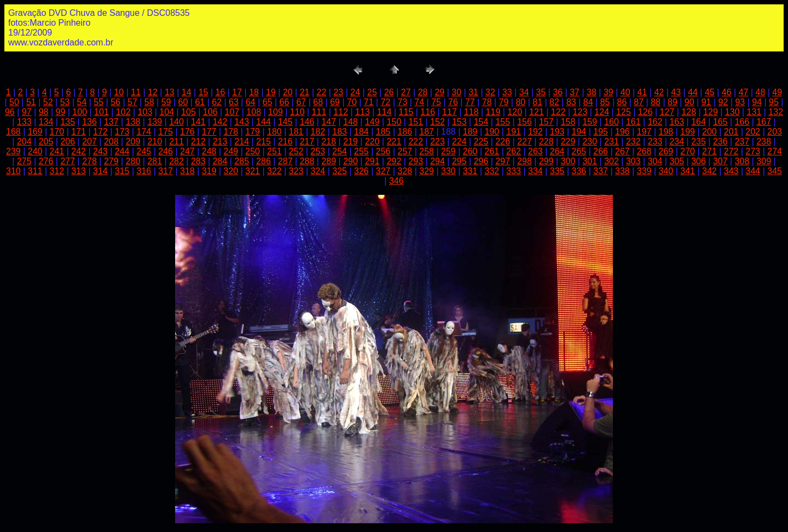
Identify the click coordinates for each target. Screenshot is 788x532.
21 (305, 92)
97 (27, 112)
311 (35, 171)
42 (659, 92)
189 (470, 132)
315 (122, 171)
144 (263, 122)
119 (493, 112)
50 (14, 102)
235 (699, 141)
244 (122, 151)
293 (416, 161)
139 (155, 122)
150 (394, 122)
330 (448, 171)
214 (242, 141)
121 (537, 112)
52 (48, 102)
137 (111, 122)
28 (423, 92)
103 (145, 112)
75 (436, 102)
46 (727, 92)
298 (525, 161)
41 (642, 92)
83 (571, 102)
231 (612, 141)
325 (340, 171)
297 (503, 161)
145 (285, 122)
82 (554, 102)
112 (341, 112)
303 (633, 161)
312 (57, 171)
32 (490, 92)
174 (144, 132)
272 (731, 151)
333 (514, 171)
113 (363, 112)
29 (439, 92)
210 (155, 141)
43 (676, 92)
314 (100, 171)
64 (251, 102)
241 (57, 151)
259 (448, 151)
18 (254, 92)
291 (372, 161)
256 (383, 151)
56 (115, 102)
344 (753, 171)
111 (319, 112)
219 (350, 141)
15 (204, 92)
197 (644, 132)
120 (515, 112)
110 (297, 112)
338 (622, 171)
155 (503, 122)
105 (189, 112)
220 (372, 141)
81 (537, 102)
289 (329, 161)
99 (60, 112)
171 (79, 132)
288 (307, 161)
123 (580, 112)
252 (296, 151)
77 (470, 102)
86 (622, 102)
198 (666, 132)
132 (776, 112)
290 (350, 161)
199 (688, 132)
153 (459, 122)
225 (481, 141)
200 (709, 132)
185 (383, 132)
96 (10, 112)
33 (507, 92)
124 (602, 112)
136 (89, 122)
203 (775, 132)
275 (24, 161)
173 (122, 132)
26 (389, 92)
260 (470, 151)
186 (405, 132)
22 (322, 92)
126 (645, 112)
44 (693, 92)
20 (288, 92)
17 (237, 92)
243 (100, 151)
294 (438, 161)
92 (723, 102)
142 (220, 122)
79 (504, 102)
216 (285, 141)
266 (601, 151)
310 (13, 171)
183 (340, 132)
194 (579, 132)
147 (329, 122)
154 (481, 122)
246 (166, 151)
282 (176, 161)
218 (329, 141)
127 (667, 112)
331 (470, 171)
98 (44, 112)
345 (775, 171)
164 (699, 122)
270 (688, 151)
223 (438, 141)
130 (732, 112)
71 (369, 102)
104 (167, 112)
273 (753, 151)
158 (568, 122)
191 (514, 132)
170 (57, 132)
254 (340, 151)
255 (361, 151)
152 (438, 122)
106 (210, 112)
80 (520, 102)
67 (301, 102)
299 (546, 161)
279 (111, 161)
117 (450, 112)
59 (166, 102)
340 (666, 171)
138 (133, 122)
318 (187, 171)
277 (68, 161)
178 (231, 132)
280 (133, 161)
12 (153, 92)
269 (666, 151)
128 (689, 112)
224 (459, 141)
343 (731, 171)
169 (35, 132)
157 (546, 122)
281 (155, 161)
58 (149, 102)
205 (46, 141)
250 (253, 151)
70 (352, 102)
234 (677, 141)
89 (673, 102)
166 (742, 122)
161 (633, 122)
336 (579, 171)
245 (144, 151)
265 (579, 151)
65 (268, 102)
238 (764, 141)
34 (524, 92)
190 (492, 132)
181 (296, 132)
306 (699, 161)
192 (535, 132)
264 (557, 151)
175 (166, 132)
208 (111, 141)
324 (318, 171)
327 (383, 171)
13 (170, 92)
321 (253, 171)
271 (709, 151)
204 (24, 141)
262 (514, 151)
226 (503, 141)
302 (612, 161)
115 (406, 112)
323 (296, 171)
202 (753, 132)
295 (459, 161)
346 (396, 181)
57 (132, 102)
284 (220, 161)
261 (492, 151)
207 (89, 141)
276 (46, 161)
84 (588, 102)
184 (361, 132)
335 (557, 171)
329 (427, 171)
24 (355, 92)
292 (394, 161)
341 (688, 171)
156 (525, 122)
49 (777, 92)
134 (46, 122)
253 (318, 151)
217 (307, 141)
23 (338, 92)
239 (13, 151)
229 (568, 141)
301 (590, 161)
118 (471, 112)
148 (350, 122)
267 (622, 151)
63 (234, 102)
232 (633, 141)
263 (535, 151)
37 (575, 92)
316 (144, 171)
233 (655, 141)
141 (198, 122)
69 (335, 102)
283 (198, 161)
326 (361, 171)
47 (744, 92)
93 (740, 102)
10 (119, 92)
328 (405, 171)
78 (487, 102)
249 (231, 151)
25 (372, 92)
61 (200, 102)
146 (307, 122)
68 (318, 102)
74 (419, 102)
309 (764, 161)
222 (416, 141)
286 (263, 161)
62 (217, 102)
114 (384, 112)
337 (601, 171)
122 (558, 112)
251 (274, 151)
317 (166, 171)
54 (82, 102)
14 (187, 92)
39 (609, 92)
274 (775, 151)
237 (742, 141)
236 (720, 141)
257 (405, 151)
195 (601, 132)
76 (453, 102)
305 (677, 161)
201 (731, 132)
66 (285, 102)
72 (386, 102)
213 (220, 141)
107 (232, 112)
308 (742, 161)
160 (612, 122)
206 (68, 141)
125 (624, 112)
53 (65, 102)
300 (568, 161)
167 (764, 122)
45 (710, 92)
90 (690, 102)
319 (209, 171)
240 (35, 151)
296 (481, 161)
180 (274, 132)
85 (605, 102)
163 (677, 122)
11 (136, 92)
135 (68, 122)
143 (242, 122)
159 (590, 122)
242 (79, 151)
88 (656, 102)
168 (13, 132)
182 (318, 132)
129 (711, 112)
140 (176, 122)
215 (263, 141)
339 (644, 171)
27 (406, 92)
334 (535, 171)
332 (492, 171)
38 (592, 92)
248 (209, 151)
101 (102, 112)
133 (24, 122)
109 (276, 112)
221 (394, 141)
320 (231, 171)
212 (198, 141)
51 (31, 102)
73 (403, 102)
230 (590, 141)
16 (221, 92)
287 (285, 161)
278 (89, 161)
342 (709, 171)
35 (541, 92)
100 (80, 112)
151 (416, 122)
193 (557, 132)
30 (456, 92)
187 (427, 132)
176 (187, 132)
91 (706, 102)
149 (372, 122)
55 (99, 102)
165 (720, 122)
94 (757, 102)
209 (133, 141)
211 (176, 141)
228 (546, 141)
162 (655, 122)
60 (183, 102)
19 (271, 92)
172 (100, 132)
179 (253, 132)
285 (242, 161)
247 (187, 151)
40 (625, 92)
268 (644, 151)
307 (720, 161)
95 (774, 102)
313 (79, 171)
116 (428, 112)
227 (525, 141)
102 (123, 112)
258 (427, 151)
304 (655, 161)
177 (209, 132)
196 (622, 132)
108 (254, 112)
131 (754, 112)
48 (761, 92)
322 (274, 171)
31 (473, 92)
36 (558, 92)
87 (639, 102)
